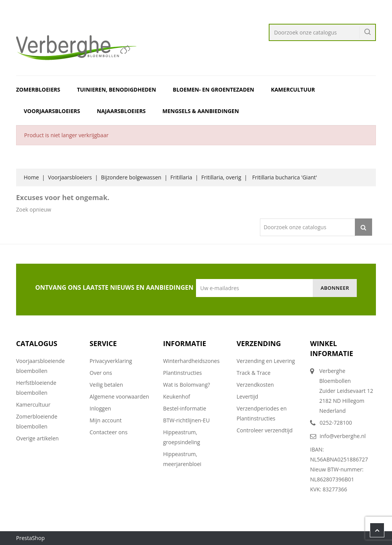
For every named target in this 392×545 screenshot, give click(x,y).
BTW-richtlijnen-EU (186, 420)
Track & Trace (254, 373)
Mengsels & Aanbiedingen (201, 111)
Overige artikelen (37, 438)
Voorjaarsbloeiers (52, 111)
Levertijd (247, 396)
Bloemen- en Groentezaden (213, 89)
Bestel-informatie (185, 408)
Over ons (101, 373)
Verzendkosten (255, 385)
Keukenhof (177, 396)
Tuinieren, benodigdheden (117, 89)
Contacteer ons (109, 432)
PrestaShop (30, 538)
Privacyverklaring (111, 361)
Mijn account (106, 420)
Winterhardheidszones (191, 361)
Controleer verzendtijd (265, 430)
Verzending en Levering (266, 361)
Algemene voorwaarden (119, 396)
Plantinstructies (182, 373)
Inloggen (100, 408)
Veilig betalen (106, 385)
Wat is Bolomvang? (187, 385)
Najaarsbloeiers (121, 111)
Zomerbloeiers (38, 89)
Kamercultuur (293, 89)
